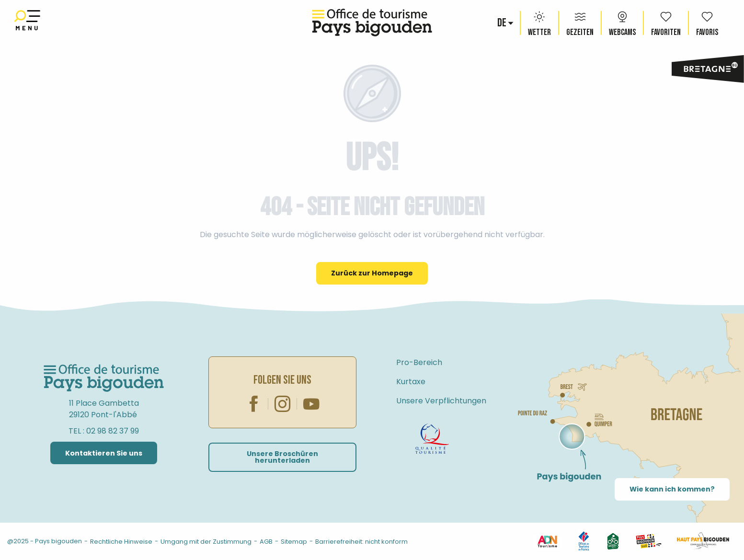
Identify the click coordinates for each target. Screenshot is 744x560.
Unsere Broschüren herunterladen (282, 457)
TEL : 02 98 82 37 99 (104, 431)
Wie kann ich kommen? (672, 489)
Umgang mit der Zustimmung (206, 542)
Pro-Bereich (419, 362)
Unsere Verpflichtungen (441, 401)
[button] (503, 23)
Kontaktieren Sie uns (104, 453)
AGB (266, 542)
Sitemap (294, 542)
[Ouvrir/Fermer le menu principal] (27, 23)
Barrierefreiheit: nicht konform (361, 542)
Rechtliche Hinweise (121, 542)
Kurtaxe (411, 382)
